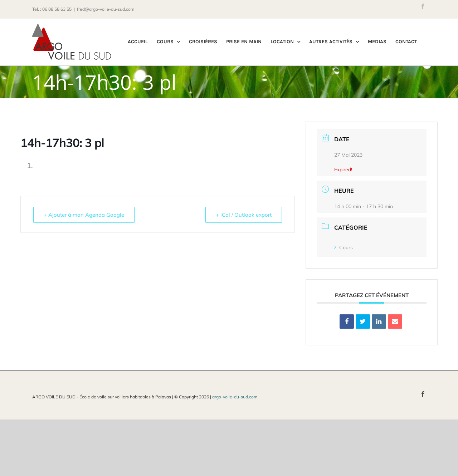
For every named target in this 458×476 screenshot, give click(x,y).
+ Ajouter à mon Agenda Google (84, 215)
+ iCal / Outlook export (244, 215)
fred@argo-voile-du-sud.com (106, 9)
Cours (343, 247)
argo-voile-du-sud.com (235, 397)
